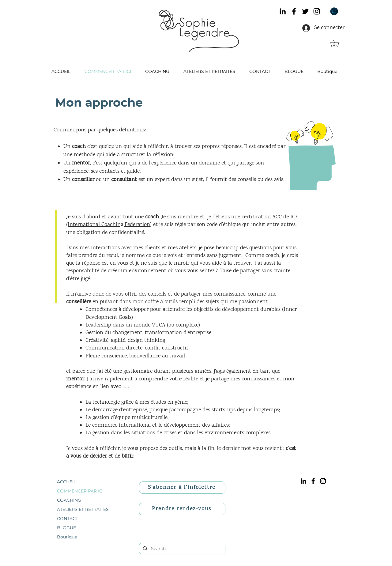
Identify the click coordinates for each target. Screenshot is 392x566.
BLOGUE (66, 528)
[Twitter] (305, 11)
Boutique (67, 537)
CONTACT (68, 519)
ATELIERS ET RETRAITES (83, 509)
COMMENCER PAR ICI (80, 491)
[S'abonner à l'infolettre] (182, 488)
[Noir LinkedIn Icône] (283, 11)
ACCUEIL (66, 482)
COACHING (69, 500)
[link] (338, 43)
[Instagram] (317, 11)
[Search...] (182, 549)
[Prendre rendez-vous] (182, 509)
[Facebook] (294, 11)
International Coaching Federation (109, 225)
